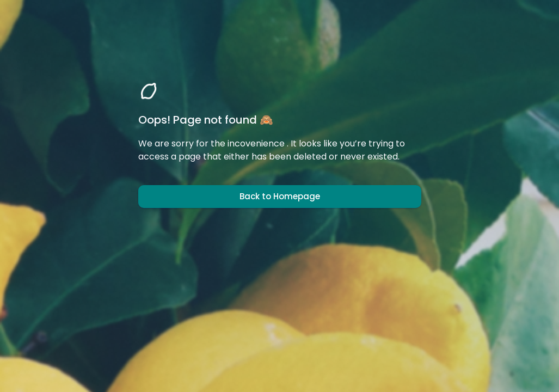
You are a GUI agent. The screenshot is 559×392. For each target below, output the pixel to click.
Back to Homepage (280, 197)
